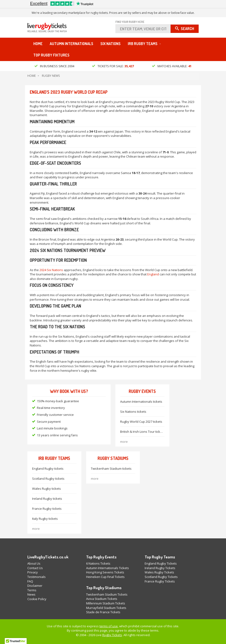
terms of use (109, 626)
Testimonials (37, 577)
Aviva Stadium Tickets (102, 599)
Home (38, 44)
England (153, 274)
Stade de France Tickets (103, 612)
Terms (32, 590)
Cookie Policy (37, 599)
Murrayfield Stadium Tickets (106, 608)
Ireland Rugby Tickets (160, 568)
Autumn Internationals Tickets (108, 568)
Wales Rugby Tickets (159, 572)
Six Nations (111, 44)
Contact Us (35, 568)
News (31, 594)
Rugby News (51, 76)
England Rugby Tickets (161, 563)
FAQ (30, 581)
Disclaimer (35, 586)
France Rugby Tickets (160, 581)
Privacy (33, 572)
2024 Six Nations (51, 270)
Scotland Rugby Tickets (161, 577)
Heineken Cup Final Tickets (105, 577)
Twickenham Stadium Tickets (107, 594)
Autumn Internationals (71, 44)
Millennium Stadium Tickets (106, 603)
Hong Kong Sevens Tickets (105, 572)
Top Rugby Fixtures (51, 55)
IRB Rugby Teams (143, 44)
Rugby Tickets (112, 635)
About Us (34, 563)
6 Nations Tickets (98, 563)
